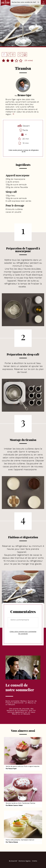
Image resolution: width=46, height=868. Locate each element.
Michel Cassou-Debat (15, 806)
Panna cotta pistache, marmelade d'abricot (20, 840)
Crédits (34, 861)
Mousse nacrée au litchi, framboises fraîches (20, 803)
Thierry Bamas (13, 842)
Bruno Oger (24, 95)
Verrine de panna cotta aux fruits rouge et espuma (23, 766)
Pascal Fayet (12, 769)
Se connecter (23, 634)
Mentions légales (25, 861)
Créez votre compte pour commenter (23, 632)
